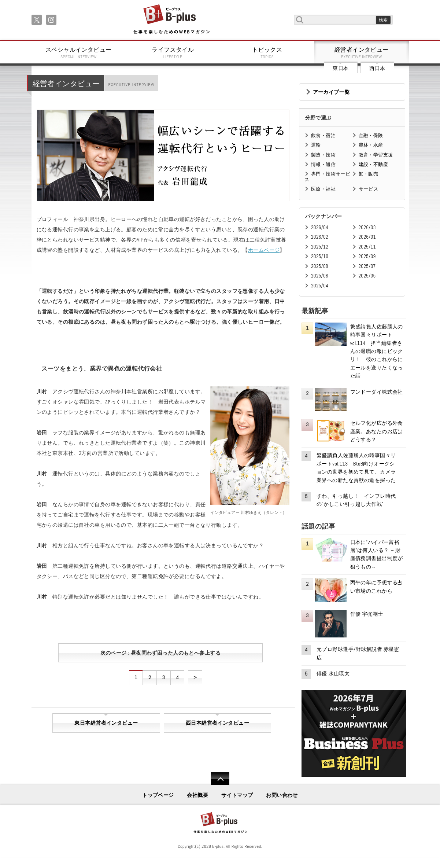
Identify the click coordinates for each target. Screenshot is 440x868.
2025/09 (367, 256)
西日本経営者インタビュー (217, 723)
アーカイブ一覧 (331, 92)
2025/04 (320, 286)
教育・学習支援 (376, 155)
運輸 (316, 145)
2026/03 (367, 227)
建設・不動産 (374, 164)
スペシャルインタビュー (79, 53)
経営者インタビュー (362, 53)
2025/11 (367, 247)
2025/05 (367, 276)
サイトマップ (237, 795)
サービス (369, 189)
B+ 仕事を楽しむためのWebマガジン (171, 20)
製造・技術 (323, 155)
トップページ (158, 795)
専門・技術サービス (327, 176)
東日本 (341, 68)
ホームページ (264, 250)
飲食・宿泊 (323, 135)
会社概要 (197, 795)
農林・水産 (371, 145)
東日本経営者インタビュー (106, 723)
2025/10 (320, 256)
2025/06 (320, 276)
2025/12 (320, 247)
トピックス (267, 53)
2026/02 (320, 237)
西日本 (377, 68)
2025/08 (320, 266)
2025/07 (367, 266)
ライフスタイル (173, 53)
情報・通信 (323, 164)
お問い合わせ (282, 795)
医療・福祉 (323, 189)
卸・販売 (369, 174)
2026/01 (367, 237)
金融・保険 (371, 135)
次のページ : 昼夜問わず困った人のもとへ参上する (161, 653)
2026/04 (320, 227)
